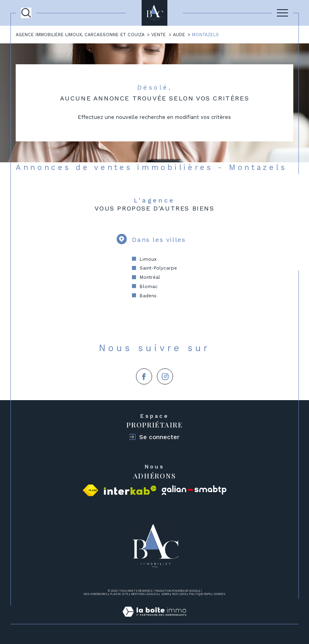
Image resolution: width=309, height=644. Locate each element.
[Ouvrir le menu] (282, 13)
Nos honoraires (96, 594)
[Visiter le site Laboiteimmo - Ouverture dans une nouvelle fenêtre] (154, 620)
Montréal (150, 277)
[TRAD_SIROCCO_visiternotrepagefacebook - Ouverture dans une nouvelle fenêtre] (144, 376)
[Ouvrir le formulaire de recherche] (26, 13)
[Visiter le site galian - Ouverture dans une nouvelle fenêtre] (194, 490)
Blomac (149, 286)
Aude (179, 35)
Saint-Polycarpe (158, 268)
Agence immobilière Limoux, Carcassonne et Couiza (80, 35)
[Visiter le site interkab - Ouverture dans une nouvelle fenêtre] (130, 490)
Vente (159, 35)
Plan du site (119, 594)
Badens (148, 296)
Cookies (219, 594)
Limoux (148, 259)
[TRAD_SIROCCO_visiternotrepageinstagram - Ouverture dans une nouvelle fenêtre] (165, 376)
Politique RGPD (200, 594)
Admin (165, 594)
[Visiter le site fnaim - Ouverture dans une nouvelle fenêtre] (91, 490)
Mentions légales (145, 594)
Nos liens (179, 594)
